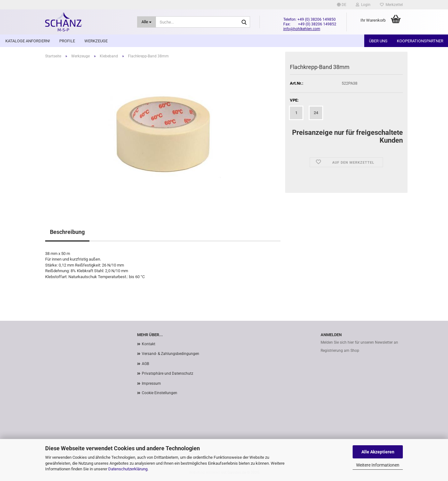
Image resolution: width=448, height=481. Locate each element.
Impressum (151, 383)
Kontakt (149, 344)
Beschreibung (67, 232)
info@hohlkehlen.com (302, 29)
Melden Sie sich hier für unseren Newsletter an (359, 342)
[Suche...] (147, 22)
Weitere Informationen (378, 465)
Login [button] (363, 5)
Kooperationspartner (420, 41)
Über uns (378, 41)
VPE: (294, 100)
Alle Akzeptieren (378, 452)
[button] (342, 5)
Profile (67, 41)
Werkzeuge (96, 41)
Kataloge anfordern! (28, 41)
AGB (145, 364)
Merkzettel (391, 5)
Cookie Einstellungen (160, 393)
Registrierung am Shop (340, 351)
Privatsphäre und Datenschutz (168, 373)
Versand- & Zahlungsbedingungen (171, 354)
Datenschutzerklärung (128, 469)
